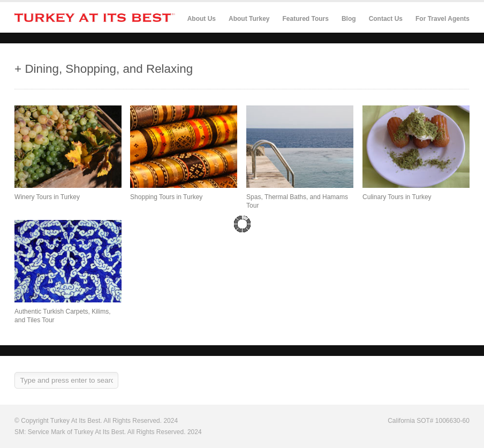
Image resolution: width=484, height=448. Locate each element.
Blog (349, 19)
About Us (202, 19)
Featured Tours (305, 19)
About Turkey (249, 19)
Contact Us (386, 19)
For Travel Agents (443, 19)
